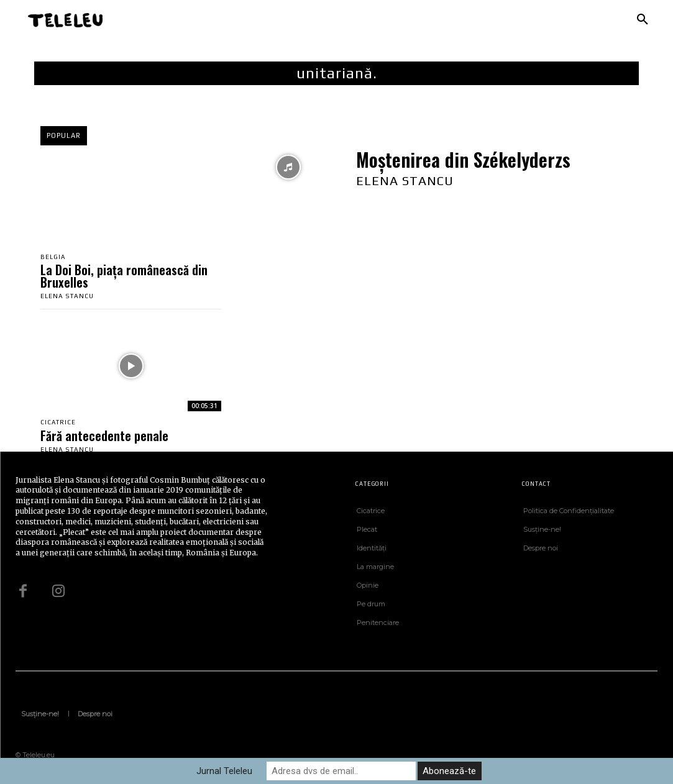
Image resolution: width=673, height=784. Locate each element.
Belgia (53, 257)
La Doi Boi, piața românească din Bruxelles (124, 276)
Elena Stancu (67, 297)
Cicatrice (58, 422)
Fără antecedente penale (104, 435)
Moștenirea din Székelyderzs (463, 159)
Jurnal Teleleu (224, 771)
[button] (643, 20)
